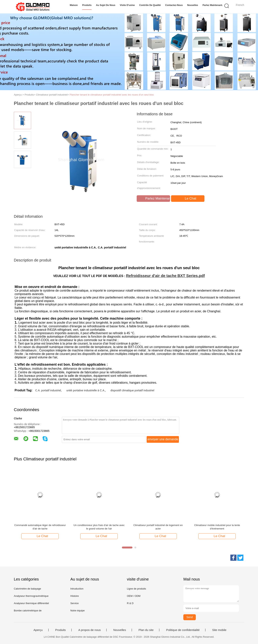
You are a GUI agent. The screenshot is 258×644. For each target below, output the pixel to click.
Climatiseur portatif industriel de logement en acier (158, 527)
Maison (74, 5)
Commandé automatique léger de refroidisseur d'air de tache (40, 527)
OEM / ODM (134, 596)
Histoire (74, 596)
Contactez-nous (174, 5)
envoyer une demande (163, 439)
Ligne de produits (136, 589)
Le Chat (188, 199)
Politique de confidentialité (183, 630)
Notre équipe (77, 611)
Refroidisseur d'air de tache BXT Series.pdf (165, 276)
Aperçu (38, 630)
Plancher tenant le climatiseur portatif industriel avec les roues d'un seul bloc (112, 95)
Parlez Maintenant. (213, 5)
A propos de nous (90, 630)
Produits (87, 5)
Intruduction (77, 589)
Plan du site (146, 630)
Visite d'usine (127, 5)
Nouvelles (193, 5)
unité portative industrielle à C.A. (86, 390)
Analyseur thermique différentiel (31, 603)
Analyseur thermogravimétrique (31, 596)
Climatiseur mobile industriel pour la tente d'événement (217, 527)
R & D (130, 603)
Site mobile (219, 630)
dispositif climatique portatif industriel (132, 390)
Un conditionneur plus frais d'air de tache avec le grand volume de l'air (99, 527)
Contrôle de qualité (150, 5)
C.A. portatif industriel (48, 390)
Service (74, 603)
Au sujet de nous (106, 5)
